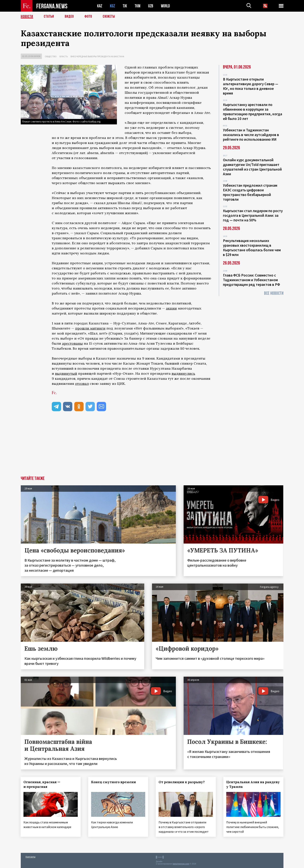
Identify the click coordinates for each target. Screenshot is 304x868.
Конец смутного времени (114, 782)
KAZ (100, 6)
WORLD (165, 6)
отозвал (82, 384)
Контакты (31, 857)
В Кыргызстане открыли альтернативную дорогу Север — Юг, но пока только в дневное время (251, 86)
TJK (125, 6)
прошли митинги (90, 328)
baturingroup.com (181, 864)
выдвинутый (66, 373)
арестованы (72, 343)
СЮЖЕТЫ (109, 16)
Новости (27, 16)
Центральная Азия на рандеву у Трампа (253, 784)
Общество (51, 56)
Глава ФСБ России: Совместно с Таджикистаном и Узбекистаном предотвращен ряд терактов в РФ (251, 280)
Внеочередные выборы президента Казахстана (97, 56)
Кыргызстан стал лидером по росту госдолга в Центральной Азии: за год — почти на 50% (253, 215)
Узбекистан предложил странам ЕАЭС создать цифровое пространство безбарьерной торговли (250, 192)
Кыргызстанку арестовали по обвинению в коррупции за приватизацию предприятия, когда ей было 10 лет (253, 112)
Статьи (49, 16)
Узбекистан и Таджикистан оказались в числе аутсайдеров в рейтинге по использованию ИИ (251, 135)
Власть (64, 56)
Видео (69, 16)
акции (171, 308)
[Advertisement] (152, 447)
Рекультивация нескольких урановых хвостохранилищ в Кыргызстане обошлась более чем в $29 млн (252, 248)
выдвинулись (183, 373)
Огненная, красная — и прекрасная (42, 784)
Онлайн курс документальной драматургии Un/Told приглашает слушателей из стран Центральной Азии (252, 167)
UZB (151, 6)
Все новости (274, 293)
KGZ (112, 6)
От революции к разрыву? (182, 782)
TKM (138, 6)
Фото (88, 16)
